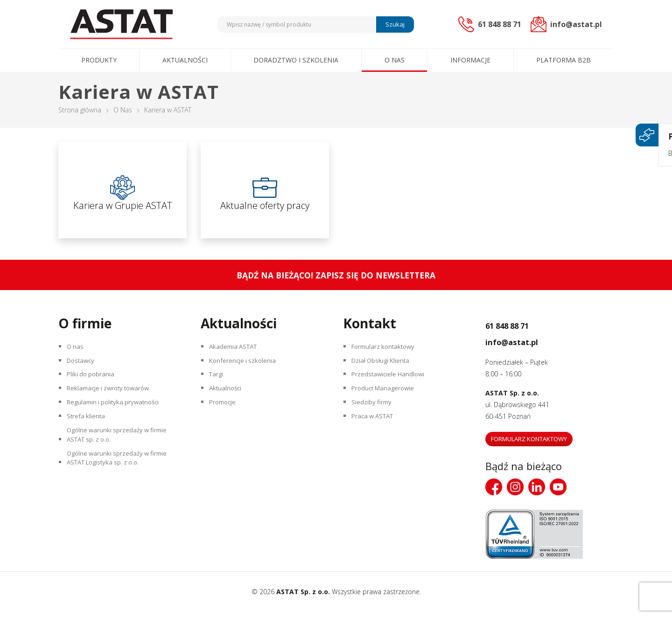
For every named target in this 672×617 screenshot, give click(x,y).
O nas (395, 60)
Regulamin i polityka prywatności (117, 419)
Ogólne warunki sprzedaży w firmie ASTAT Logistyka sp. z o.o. (121, 485)
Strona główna (80, 110)
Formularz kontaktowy (387, 354)
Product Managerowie (386, 403)
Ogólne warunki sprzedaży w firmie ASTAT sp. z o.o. (121, 458)
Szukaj (394, 24)
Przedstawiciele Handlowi (391, 386)
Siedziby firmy (374, 419)
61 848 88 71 (520, 330)
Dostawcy (83, 370)
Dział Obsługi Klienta (384, 370)
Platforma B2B (563, 60)
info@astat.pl (524, 346)
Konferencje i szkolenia (245, 370)
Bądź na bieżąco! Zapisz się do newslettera (336, 281)
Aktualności (185, 60)
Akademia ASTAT (237, 354)
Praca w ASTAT (376, 435)
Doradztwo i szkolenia (296, 60)
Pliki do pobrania (93, 386)
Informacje (470, 60)
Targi (218, 386)
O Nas (123, 110)
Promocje (225, 419)
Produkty (99, 60)
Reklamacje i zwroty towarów (113, 403)
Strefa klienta (88, 435)
